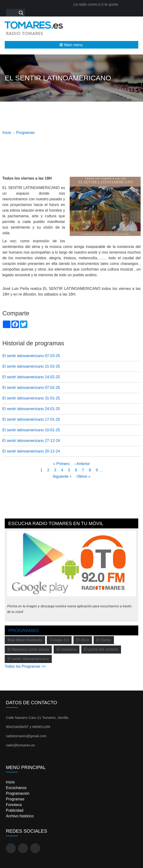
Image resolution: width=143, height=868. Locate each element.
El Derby (104, 640)
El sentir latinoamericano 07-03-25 (31, 356)
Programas (25, 133)
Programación (18, 793)
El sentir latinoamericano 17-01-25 (31, 419)
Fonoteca (14, 805)
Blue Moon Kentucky (25, 640)
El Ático (83, 640)
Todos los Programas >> (25, 666)
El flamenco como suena (28, 649)
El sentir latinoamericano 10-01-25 (31, 430)
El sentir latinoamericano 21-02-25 (31, 366)
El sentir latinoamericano (28, 659)
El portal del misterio (101, 649)
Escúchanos (16, 788)
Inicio (7, 133)
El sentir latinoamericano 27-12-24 (31, 441)
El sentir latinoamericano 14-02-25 (31, 377)
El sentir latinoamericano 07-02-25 (31, 388)
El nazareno (67, 649)
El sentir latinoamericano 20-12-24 (31, 451)
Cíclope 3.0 (59, 640)
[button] (71, 45)
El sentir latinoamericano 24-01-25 (31, 409)
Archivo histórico (20, 816)
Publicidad (15, 810)
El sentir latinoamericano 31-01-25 (31, 398)
